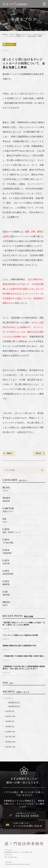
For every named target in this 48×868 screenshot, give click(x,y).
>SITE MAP (8, 862)
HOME (5, 35)
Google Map (9, 854)
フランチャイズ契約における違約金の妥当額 (20, 635)
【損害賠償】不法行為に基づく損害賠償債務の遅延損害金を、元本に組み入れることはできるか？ (24, 668)
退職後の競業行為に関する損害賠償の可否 (19, 646)
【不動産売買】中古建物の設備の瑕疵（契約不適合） (24, 656)
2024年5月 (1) (14, 702)
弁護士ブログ (20, 35)
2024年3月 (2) (14, 706)
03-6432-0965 (12, 857)
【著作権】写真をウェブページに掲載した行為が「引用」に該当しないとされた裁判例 (24, 624)
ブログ (12, 35)
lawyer (10, 44)
